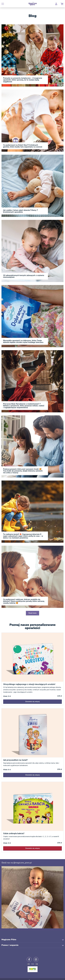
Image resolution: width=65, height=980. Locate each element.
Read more (32, 613)
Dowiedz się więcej (32, 702)
